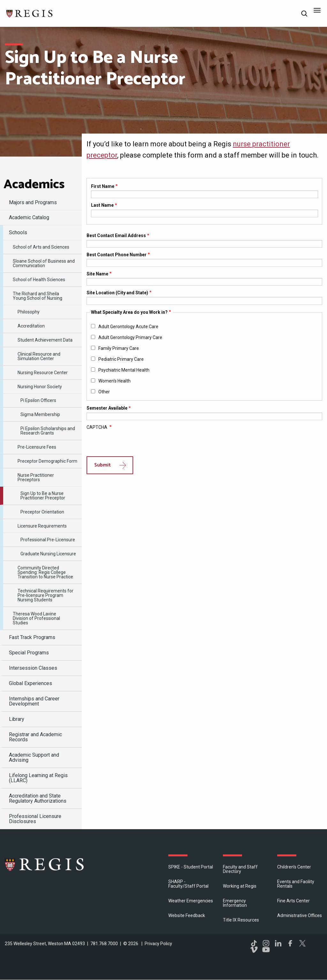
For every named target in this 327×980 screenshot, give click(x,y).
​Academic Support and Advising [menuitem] (34, 757)
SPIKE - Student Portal (191, 867)
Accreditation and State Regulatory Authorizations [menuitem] (38, 798)
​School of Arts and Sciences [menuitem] (41, 247)
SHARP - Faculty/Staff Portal (188, 884)
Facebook (290, 943)
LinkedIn (278, 943)
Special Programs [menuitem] (29, 653)
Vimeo (254, 950)
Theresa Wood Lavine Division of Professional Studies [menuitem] (36, 618)
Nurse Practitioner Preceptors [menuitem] (36, 477)
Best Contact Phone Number (117, 255)
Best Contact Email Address (116, 235)
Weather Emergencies (191, 901)
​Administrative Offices (300, 915)
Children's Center (294, 867)
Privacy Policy (158, 944)
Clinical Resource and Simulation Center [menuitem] (39, 356)
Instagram (266, 943)
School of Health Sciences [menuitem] (39, 280)
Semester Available (107, 408)
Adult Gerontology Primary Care (130, 337)
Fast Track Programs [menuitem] (32, 637)
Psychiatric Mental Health (124, 370)
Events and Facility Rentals (296, 884)
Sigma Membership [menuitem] (40, 414)
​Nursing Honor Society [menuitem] (40, 387)
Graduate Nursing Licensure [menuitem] (48, 554)
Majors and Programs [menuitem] (33, 202)
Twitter (302, 943)
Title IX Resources (241, 920)
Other (104, 392)
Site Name (97, 274)
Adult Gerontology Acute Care (128, 327)
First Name (103, 186)
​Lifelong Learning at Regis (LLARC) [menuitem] (38, 778)
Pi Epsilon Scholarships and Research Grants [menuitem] (48, 431)
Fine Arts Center (293, 901)
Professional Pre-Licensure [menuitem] (48, 540)
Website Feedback (187, 915)
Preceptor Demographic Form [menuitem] (47, 461)
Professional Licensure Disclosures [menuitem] (35, 819)
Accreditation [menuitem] (31, 326)
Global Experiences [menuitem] (30, 683)
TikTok (254, 943)
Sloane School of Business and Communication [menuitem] (44, 263)
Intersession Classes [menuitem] (33, 668)
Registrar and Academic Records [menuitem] (35, 737)
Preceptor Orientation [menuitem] (42, 512)
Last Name (102, 205)
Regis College (45, 864)
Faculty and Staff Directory (240, 869)
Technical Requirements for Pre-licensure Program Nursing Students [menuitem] (46, 595)
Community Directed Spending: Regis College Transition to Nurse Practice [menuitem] (45, 572)
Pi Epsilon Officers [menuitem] (38, 400)
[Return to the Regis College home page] (30, 13)
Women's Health (114, 381)
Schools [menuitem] (18, 232)
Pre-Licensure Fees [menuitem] (37, 447)
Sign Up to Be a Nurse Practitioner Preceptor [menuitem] (43, 496)
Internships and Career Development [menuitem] (34, 701)
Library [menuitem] (17, 719)
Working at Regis (240, 886)
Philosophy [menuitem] (29, 312)
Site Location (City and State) (117, 293)
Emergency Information (235, 903)
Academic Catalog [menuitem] (29, 217)
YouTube (266, 950)
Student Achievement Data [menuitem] (45, 340)
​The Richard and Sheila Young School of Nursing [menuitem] (38, 296)
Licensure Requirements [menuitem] (42, 526)
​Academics (34, 185)
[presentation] (135, 444)
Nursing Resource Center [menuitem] (43, 373)
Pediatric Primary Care (121, 359)
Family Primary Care (119, 348)
